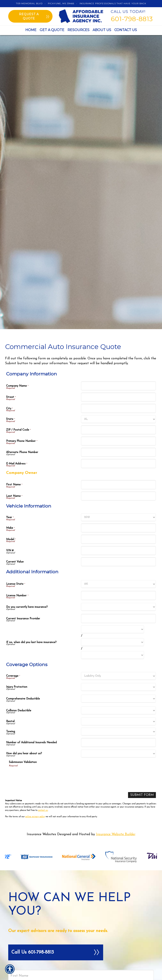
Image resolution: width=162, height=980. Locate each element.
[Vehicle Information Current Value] (118, 562)
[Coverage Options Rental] (118, 721)
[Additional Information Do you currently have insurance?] (118, 607)
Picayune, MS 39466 (61, 3)
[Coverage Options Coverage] (118, 676)
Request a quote (34, 16)
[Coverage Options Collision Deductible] (118, 710)
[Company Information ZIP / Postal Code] (118, 430)
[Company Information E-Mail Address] (118, 463)
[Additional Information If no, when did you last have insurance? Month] (113, 629)
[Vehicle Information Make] (118, 528)
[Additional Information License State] (118, 584)
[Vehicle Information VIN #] (118, 551)
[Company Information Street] (118, 397)
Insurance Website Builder (116, 835)
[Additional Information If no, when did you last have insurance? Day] (113, 642)
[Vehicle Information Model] (118, 539)
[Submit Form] (142, 795)
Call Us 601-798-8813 (56, 953)
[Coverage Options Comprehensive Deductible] (118, 699)
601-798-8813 (132, 19)
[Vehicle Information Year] (118, 517)
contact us (43, 810)
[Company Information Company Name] (118, 386)
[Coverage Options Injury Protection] (118, 687)
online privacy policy (35, 817)
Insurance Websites (41, 835)
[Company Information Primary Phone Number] (118, 441)
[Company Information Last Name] (118, 496)
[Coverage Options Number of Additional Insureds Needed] (118, 743)
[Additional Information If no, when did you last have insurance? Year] (113, 655)
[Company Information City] (118, 408)
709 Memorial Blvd (29, 3)
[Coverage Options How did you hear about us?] (118, 754)
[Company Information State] (118, 419)
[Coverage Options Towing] (118, 732)
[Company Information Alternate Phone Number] (118, 452)
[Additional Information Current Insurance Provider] (118, 618)
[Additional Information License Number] (118, 595)
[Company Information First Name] (118, 485)
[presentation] (41, 776)
